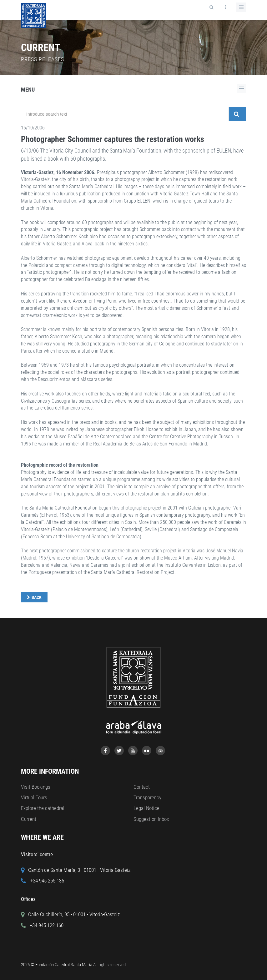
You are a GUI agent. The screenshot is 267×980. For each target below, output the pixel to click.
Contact (142, 787)
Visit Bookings (36, 787)
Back (37, 597)
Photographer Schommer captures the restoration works (113, 139)
